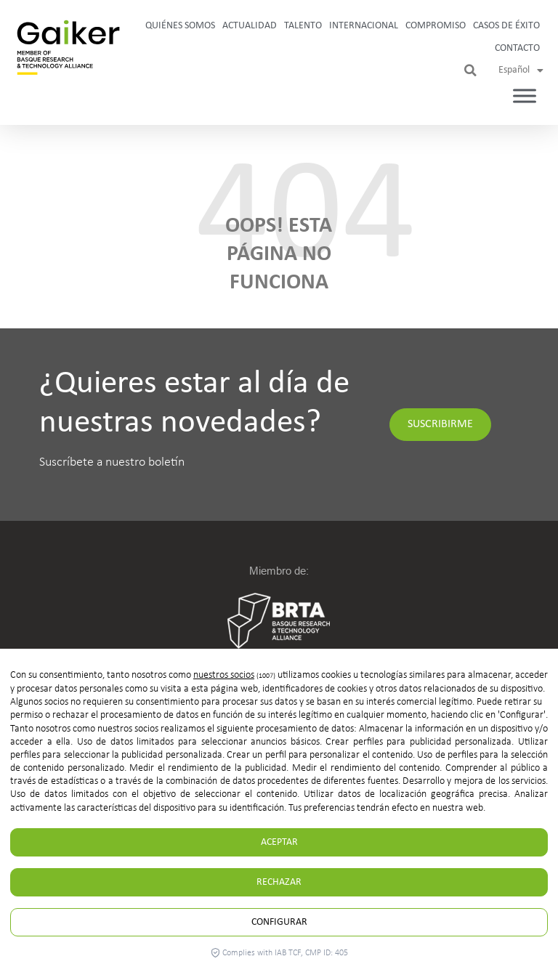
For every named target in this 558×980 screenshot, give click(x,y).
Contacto (517, 48)
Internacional (364, 26)
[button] (471, 70)
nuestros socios (224, 675)
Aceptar (279, 842)
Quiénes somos (180, 26)
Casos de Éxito (506, 26)
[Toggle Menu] (525, 96)
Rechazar (279, 882)
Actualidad (250, 26)
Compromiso (436, 26)
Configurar (279, 922)
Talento (303, 26)
